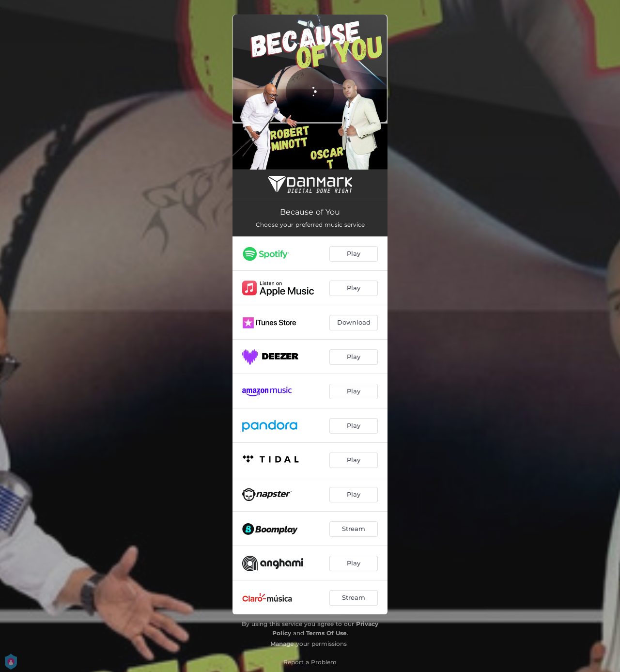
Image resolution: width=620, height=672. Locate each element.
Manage (282, 644)
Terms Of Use (326, 633)
